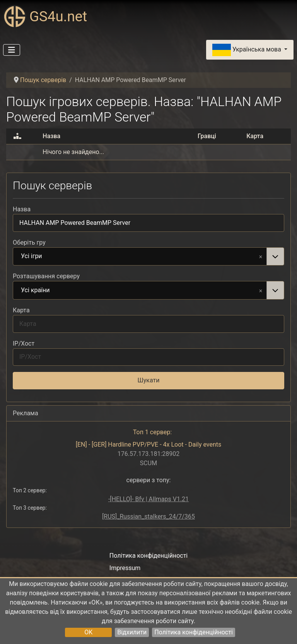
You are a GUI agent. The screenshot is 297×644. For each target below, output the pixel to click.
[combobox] (148, 257)
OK (88, 632)
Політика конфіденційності (193, 632)
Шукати (149, 380)
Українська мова (247, 50)
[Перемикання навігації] (12, 50)
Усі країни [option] (140, 291)
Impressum (125, 568)
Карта (21, 310)
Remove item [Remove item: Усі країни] (261, 290)
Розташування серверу (46, 276)
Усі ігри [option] (140, 257)
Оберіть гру (29, 242)
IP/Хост (24, 343)
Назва (22, 209)
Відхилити (132, 632)
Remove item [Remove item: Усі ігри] (261, 256)
